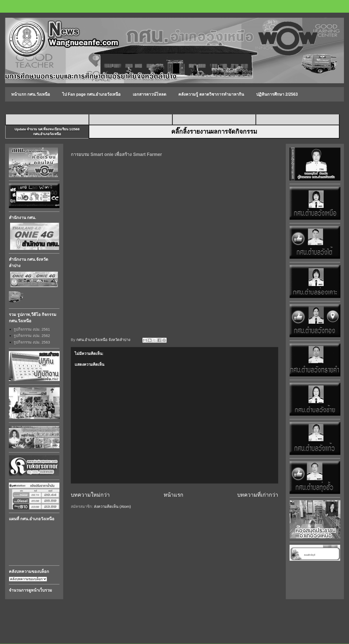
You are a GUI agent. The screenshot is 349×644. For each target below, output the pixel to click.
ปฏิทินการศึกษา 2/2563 (277, 94)
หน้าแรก (173, 495)
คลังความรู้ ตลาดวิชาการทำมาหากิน (211, 94)
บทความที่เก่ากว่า (258, 495)
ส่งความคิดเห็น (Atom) (112, 506)
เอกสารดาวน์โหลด (149, 94)
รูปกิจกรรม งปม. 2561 (32, 329)
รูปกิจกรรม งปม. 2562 (32, 336)
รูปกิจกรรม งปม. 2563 (32, 342)
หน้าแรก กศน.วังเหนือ (31, 94)
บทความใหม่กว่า (90, 495)
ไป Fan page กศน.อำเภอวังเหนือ (92, 94)
